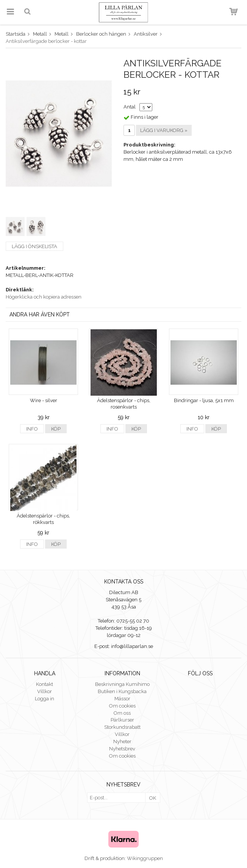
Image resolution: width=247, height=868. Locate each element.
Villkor (45, 691)
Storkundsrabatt (122, 727)
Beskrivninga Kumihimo (122, 684)
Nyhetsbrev (122, 749)
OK (153, 798)
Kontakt (45, 684)
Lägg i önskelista (34, 246)
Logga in (45, 699)
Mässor (122, 699)
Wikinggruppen (145, 858)
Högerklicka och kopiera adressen (44, 297)
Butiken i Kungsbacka (122, 691)
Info (32, 429)
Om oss (122, 713)
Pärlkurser (122, 720)
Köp (56, 429)
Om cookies (122, 706)
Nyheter (122, 741)
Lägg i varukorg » (164, 130)
